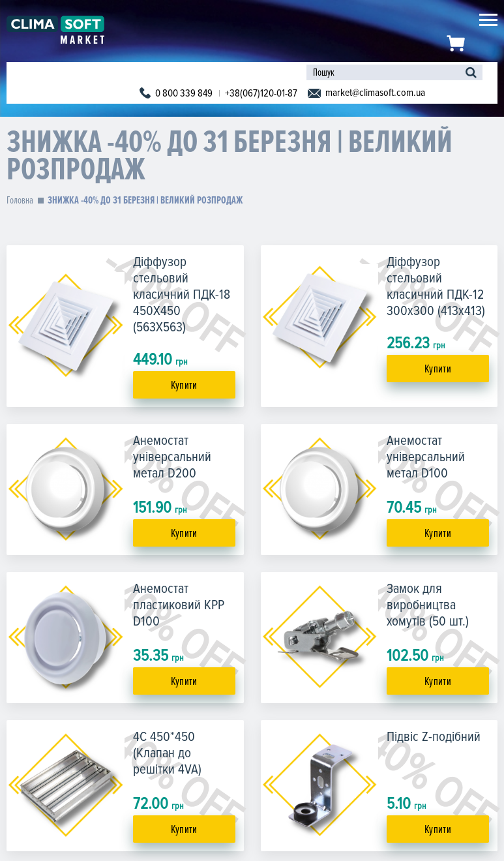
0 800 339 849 (184, 93)
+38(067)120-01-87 (261, 93)
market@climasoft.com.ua (375, 93)
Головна (20, 200)
